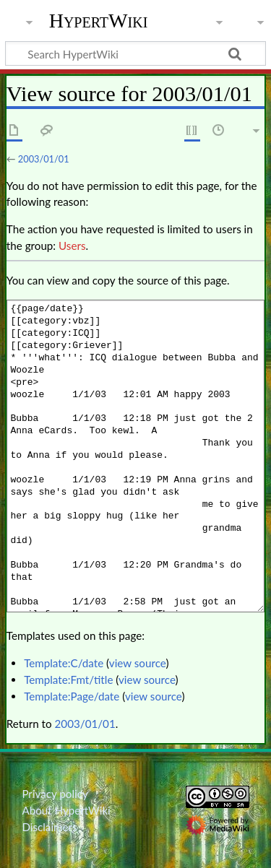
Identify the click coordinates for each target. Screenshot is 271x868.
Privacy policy (55, 794)
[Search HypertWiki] (135, 53)
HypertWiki (99, 21)
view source (138, 663)
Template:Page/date (72, 696)
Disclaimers (49, 827)
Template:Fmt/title (68, 680)
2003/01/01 (44, 159)
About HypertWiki (66, 810)
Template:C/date (64, 663)
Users (72, 246)
